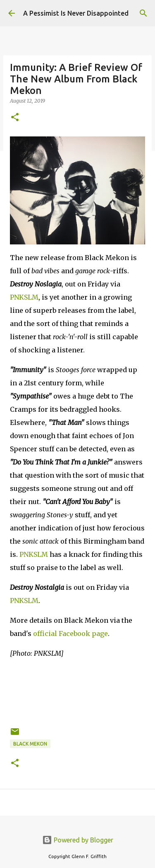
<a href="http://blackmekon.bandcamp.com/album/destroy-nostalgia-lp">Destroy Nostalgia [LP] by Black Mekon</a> (77, 691)
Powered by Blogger (78, 840)
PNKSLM (24, 297)
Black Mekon (30, 744)
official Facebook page (70, 633)
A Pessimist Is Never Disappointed (76, 13)
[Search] (143, 13)
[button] (15, 118)
